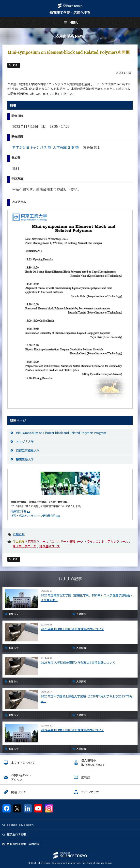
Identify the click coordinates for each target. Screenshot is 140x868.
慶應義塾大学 (25, 459)
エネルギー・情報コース (68, 541)
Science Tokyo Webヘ (20, 825)
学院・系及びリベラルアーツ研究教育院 (33, 515)
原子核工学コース (24, 546)
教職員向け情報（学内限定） (24, 844)
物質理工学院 (19, 511)
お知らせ (19, 534)
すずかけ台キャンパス (32, 147)
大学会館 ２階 (66, 147)
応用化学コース (38, 541)
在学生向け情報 (16, 834)
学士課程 (19, 541)
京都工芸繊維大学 (28, 450)
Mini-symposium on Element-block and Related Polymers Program (61, 433)
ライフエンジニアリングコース (107, 541)
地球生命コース (50, 546)
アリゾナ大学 (25, 441)
